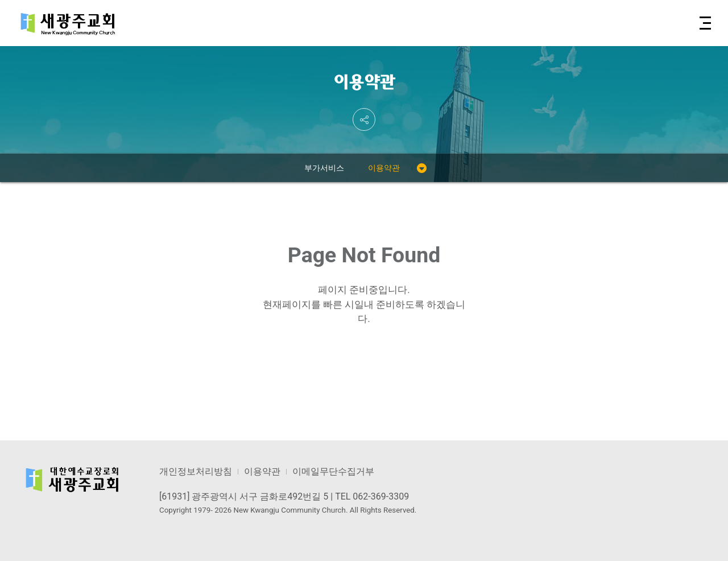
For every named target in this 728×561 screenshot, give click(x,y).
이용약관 (384, 168)
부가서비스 (324, 168)
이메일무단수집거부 (333, 471)
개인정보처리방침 (196, 471)
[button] (704, 23)
